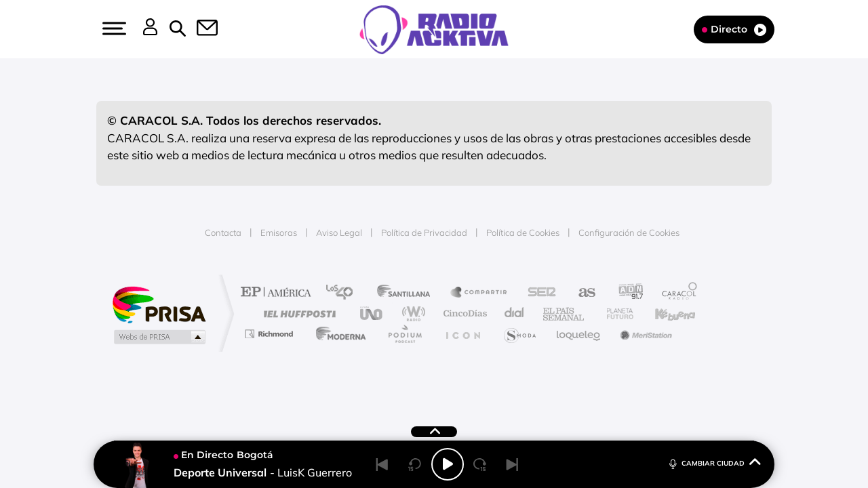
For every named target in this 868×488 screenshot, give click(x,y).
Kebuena (663, 313)
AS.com (581, 293)
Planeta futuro (614, 313)
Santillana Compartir (479, 293)
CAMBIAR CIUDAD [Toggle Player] (714, 463)
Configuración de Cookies (629, 232)
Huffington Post (297, 313)
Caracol (675, 293)
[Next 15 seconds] (480, 464)
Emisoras (279, 232)
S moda (519, 334)
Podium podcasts (404, 334)
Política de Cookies (523, 232)
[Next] (513, 464)
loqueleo (579, 334)
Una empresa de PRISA (159, 304)
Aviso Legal (339, 232)
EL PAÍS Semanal (565, 313)
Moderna (337, 334)
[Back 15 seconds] (415, 464)
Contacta (223, 232)
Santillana (408, 293)
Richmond (271, 334)
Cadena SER (538, 293)
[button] (113, 28)
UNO (372, 313)
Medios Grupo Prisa (158, 337)
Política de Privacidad (424, 232)
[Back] (382, 464)
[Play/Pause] (448, 464)
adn (626, 293)
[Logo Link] (434, 28)
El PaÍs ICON (462, 334)
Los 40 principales (344, 293)
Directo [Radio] (734, 29)
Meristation (644, 334)
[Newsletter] (199, 29)
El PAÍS (279, 293)
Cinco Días (463, 313)
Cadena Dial (515, 313)
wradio (411, 313)
